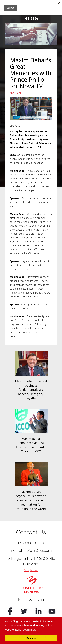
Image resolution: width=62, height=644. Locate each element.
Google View (31, 570)
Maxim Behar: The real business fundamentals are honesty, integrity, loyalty (31, 390)
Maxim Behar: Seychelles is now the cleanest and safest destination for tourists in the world (31, 500)
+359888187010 (31, 543)
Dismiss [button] (31, 638)
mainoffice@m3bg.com (31, 550)
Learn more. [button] (30, 630)
